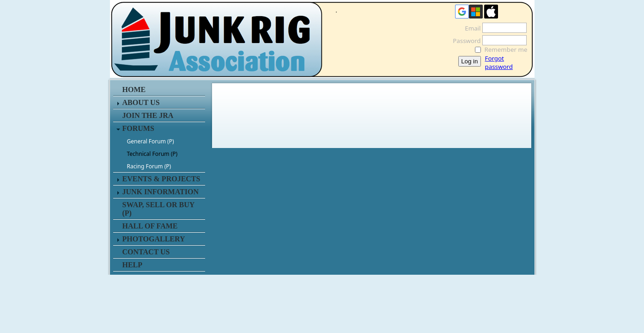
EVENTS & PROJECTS (161, 179)
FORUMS (138, 128)
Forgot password (499, 62)
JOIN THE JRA (148, 115)
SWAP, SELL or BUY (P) (158, 209)
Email (470, 28)
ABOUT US (141, 102)
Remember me (506, 49)
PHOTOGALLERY (154, 239)
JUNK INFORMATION (161, 192)
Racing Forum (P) (149, 166)
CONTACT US (146, 252)
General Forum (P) (151, 141)
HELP (133, 265)
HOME (134, 89)
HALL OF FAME (150, 226)
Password (464, 41)
